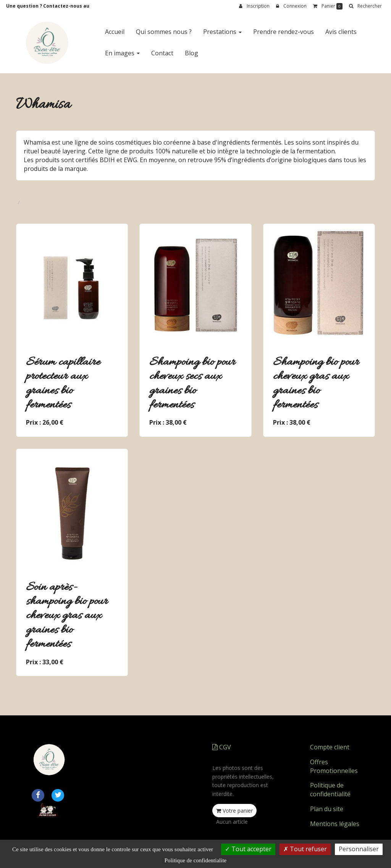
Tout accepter (248, 849)
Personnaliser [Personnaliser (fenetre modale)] (359, 849)
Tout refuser (305, 849)
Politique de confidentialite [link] (195, 860)
